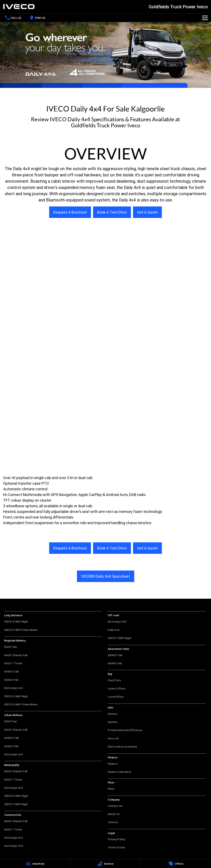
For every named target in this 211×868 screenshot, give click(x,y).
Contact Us (115, 806)
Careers (113, 822)
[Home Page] (19, 7)
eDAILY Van (11, 680)
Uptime (112, 722)
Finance (113, 764)
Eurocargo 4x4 (14, 846)
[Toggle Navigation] (205, 18)
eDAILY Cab (12, 671)
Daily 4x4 (114, 630)
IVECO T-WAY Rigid (16, 804)
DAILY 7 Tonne (13, 663)
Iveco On (113, 738)
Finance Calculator (120, 772)
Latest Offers (117, 689)
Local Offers (116, 697)
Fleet (111, 789)
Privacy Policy (116, 839)
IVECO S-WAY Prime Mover (21, 630)
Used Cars (114, 680)
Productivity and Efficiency (125, 730)
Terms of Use (116, 847)
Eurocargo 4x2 (14, 688)
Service (113, 714)
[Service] (106, 864)
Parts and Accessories (122, 747)
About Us (114, 814)
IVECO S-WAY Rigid (16, 622)
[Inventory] (35, 864)
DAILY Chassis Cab (16, 655)
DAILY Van (10, 647)
